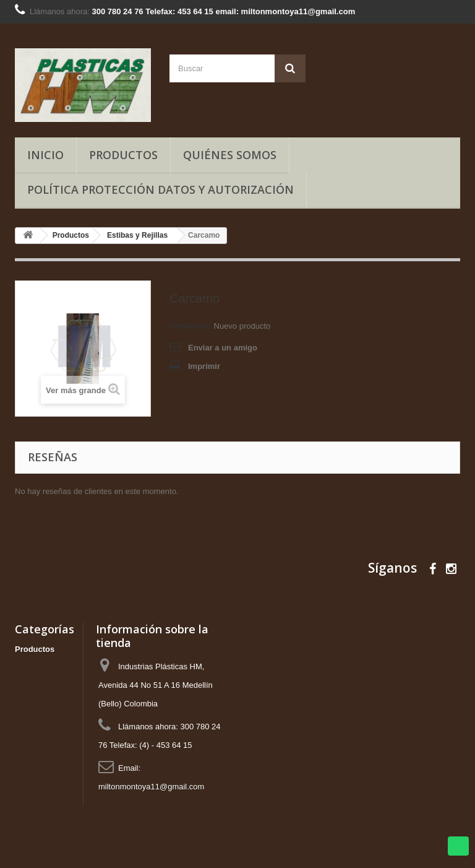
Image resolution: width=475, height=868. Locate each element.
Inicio (45, 155)
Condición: (190, 326)
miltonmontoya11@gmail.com (151, 787)
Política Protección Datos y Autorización (160, 189)
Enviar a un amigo (223, 348)
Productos (123, 155)
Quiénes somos (230, 155)
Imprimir (204, 366)
